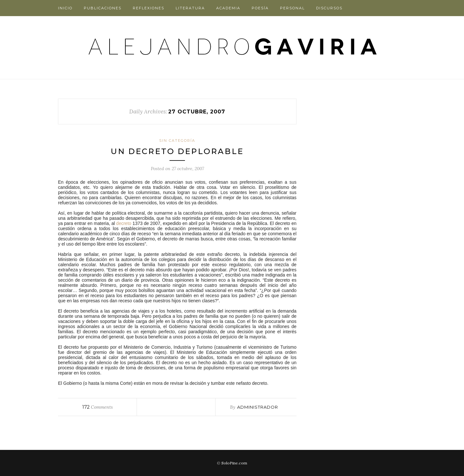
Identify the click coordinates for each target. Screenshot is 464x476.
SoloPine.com (234, 463)
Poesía (260, 8)
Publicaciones (103, 8)
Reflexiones (149, 8)
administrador (258, 407)
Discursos (329, 8)
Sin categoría (177, 141)
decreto (124, 223)
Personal (292, 8)
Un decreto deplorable (177, 151)
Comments (97, 407)
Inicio (65, 8)
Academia (228, 8)
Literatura (190, 8)
